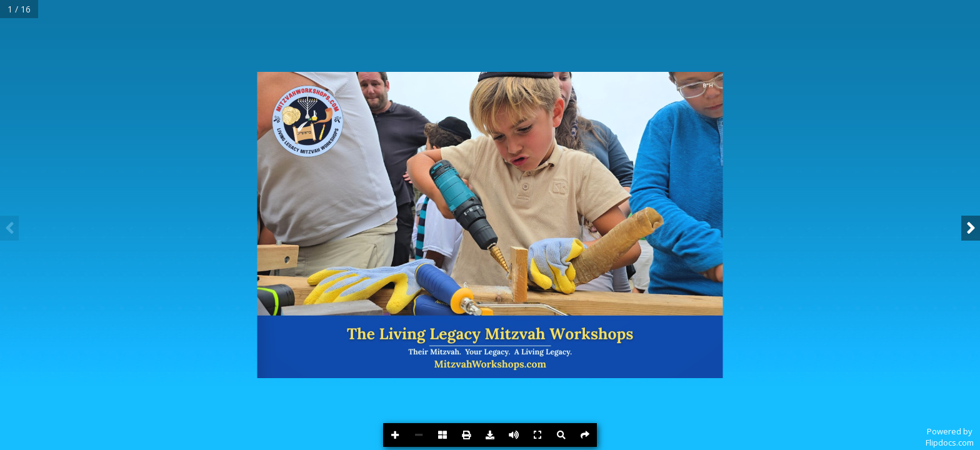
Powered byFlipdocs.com (950, 437)
